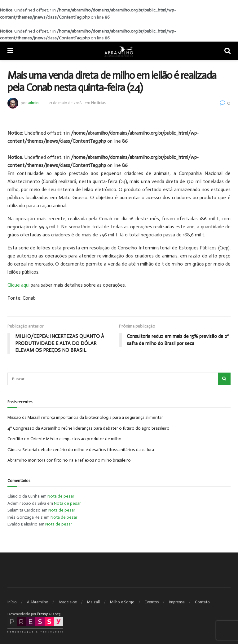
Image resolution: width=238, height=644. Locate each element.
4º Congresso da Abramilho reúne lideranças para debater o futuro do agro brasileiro (88, 428)
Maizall (93, 602)
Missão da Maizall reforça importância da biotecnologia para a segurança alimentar (85, 418)
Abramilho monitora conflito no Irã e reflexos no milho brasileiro (69, 460)
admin (33, 103)
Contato (202, 602)
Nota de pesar (61, 496)
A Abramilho (38, 602)
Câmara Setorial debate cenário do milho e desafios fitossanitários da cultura (81, 450)
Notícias (98, 103)
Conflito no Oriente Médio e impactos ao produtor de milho (64, 439)
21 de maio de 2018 (65, 103)
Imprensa (177, 602)
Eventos (152, 602)
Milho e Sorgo (122, 602)
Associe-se (68, 602)
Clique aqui (18, 285)
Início (12, 602)
